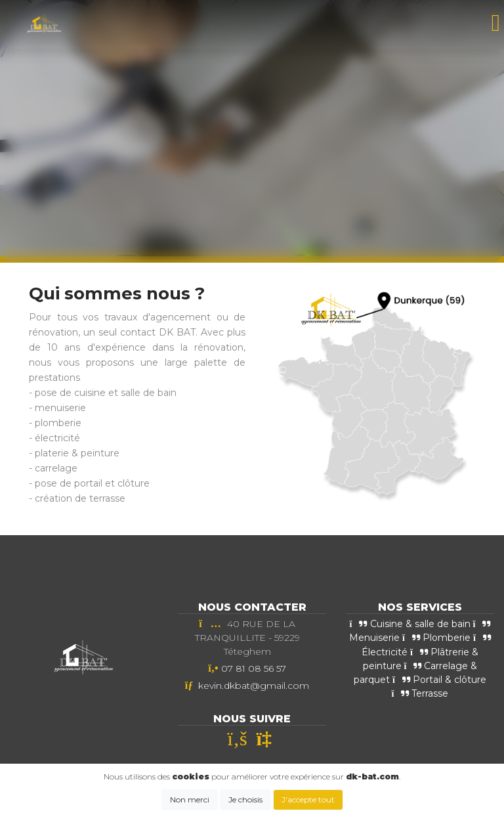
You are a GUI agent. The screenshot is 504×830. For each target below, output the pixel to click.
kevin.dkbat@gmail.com (254, 686)
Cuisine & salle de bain (410, 624)
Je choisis (245, 799)
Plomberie (436, 638)
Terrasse (420, 693)
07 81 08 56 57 (254, 668)
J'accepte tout (308, 799)
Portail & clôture (439, 680)
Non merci (190, 799)
